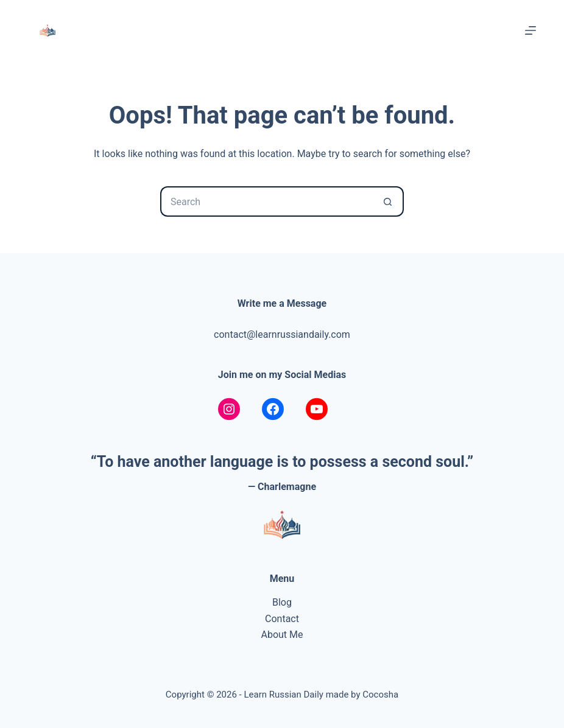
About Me (282, 635)
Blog (282, 602)
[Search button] (389, 201)
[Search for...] (267, 201)
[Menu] (531, 30)
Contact (282, 619)
